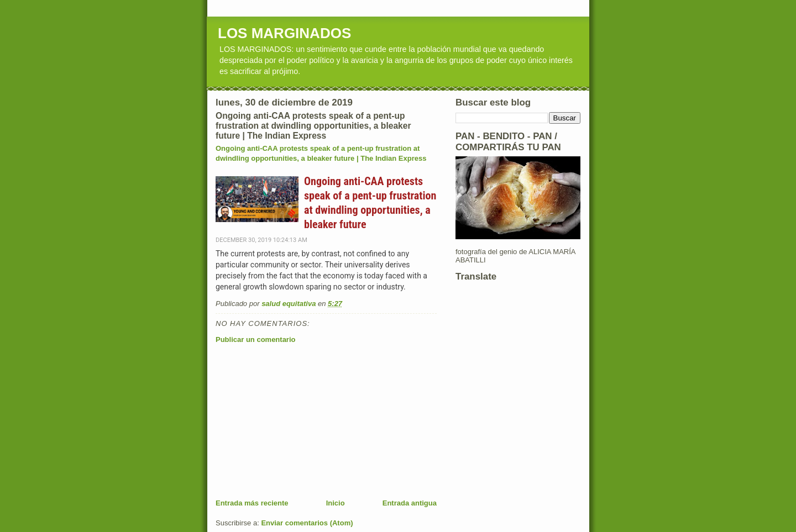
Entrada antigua (410, 503)
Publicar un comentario (255, 339)
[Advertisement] (298, 421)
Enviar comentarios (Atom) (307, 523)
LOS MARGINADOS (284, 33)
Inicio (336, 503)
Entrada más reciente (252, 503)
